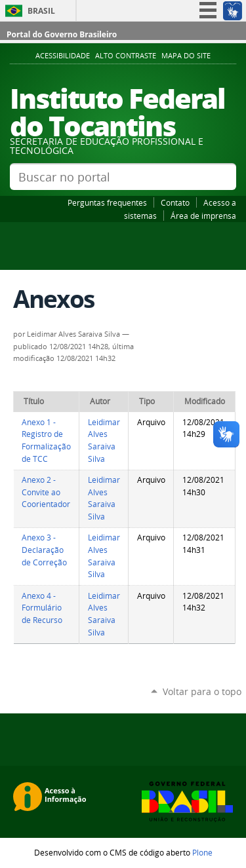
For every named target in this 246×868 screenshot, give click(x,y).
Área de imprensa (203, 216)
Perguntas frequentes (107, 202)
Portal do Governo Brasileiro (62, 34)
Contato (175, 202)
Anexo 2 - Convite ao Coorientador (46, 492)
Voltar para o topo (202, 691)
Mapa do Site (186, 56)
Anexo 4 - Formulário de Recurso (42, 608)
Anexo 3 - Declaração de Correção (44, 550)
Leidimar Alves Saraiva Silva (104, 441)
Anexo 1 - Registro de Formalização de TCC (46, 441)
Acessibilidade (63, 56)
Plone (202, 852)
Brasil (41, 11)
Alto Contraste (126, 56)
